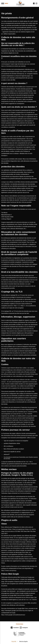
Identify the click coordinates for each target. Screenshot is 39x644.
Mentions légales (23, 641)
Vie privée (14, 641)
